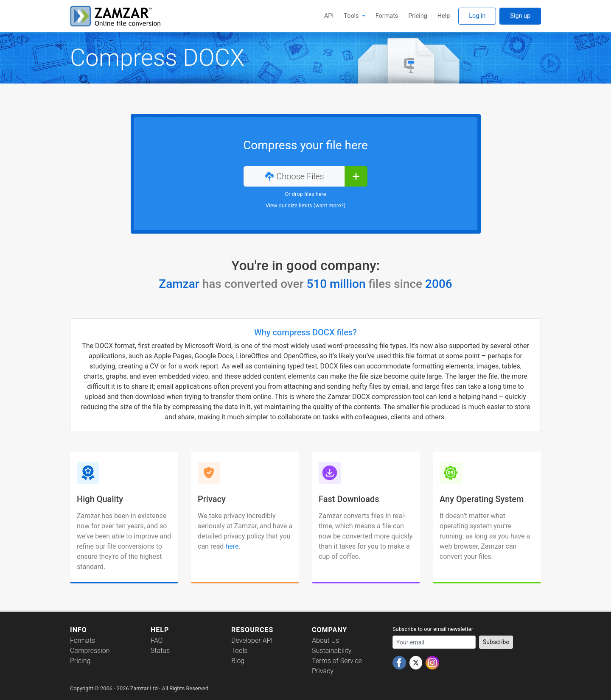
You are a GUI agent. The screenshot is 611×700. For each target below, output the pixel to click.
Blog (238, 661)
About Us (325, 640)
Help (444, 16)
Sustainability (332, 651)
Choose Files (294, 176)
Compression (90, 651)
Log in (477, 16)
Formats (387, 16)
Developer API (252, 640)
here (232, 546)
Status (160, 651)
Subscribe (496, 642)
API (329, 16)
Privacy (323, 671)
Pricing (418, 16)
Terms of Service (337, 661)
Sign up (520, 16)
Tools (352, 16)
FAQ (157, 640)
